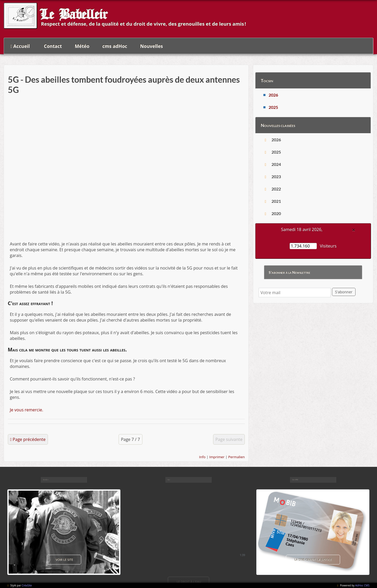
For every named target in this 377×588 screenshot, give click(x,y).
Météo (82, 46)
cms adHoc (115, 46)
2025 (273, 107)
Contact (53, 46)
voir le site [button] (64, 560)
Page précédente (29, 439)
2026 (273, 95)
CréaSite (27, 585)
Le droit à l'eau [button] (188, 581)
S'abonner (344, 292)
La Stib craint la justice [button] (313, 560)
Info (202, 457)
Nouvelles (151, 46)
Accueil (22, 46)
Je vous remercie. (27, 410)
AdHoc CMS (362, 585)
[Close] (354, 230)
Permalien (237, 457)
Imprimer (217, 457)
